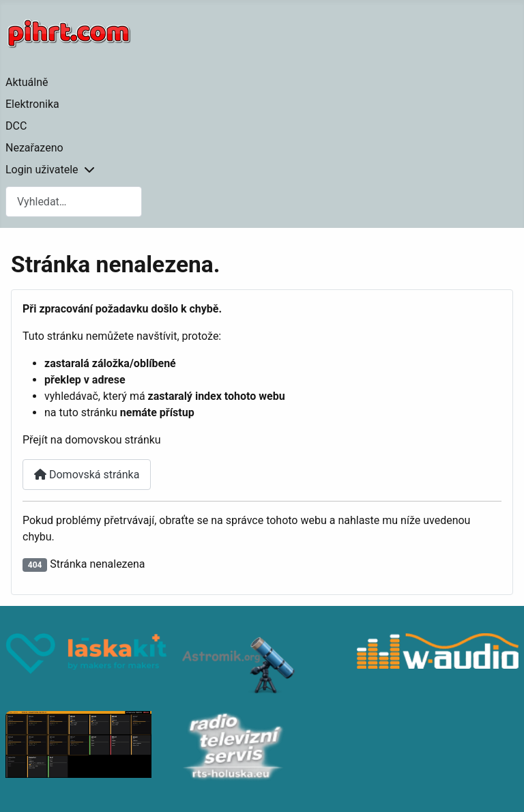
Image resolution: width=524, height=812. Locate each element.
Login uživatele (42, 170)
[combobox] (74, 202)
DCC (16, 126)
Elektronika (32, 104)
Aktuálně (27, 82)
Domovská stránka (87, 475)
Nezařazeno (34, 148)
